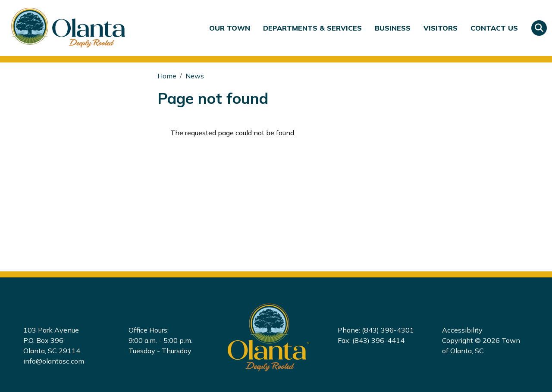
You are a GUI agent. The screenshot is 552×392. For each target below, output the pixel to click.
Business (393, 28)
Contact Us (494, 28)
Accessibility (462, 330)
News (195, 76)
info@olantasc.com (54, 361)
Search (539, 28)
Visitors (441, 28)
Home (167, 76)
